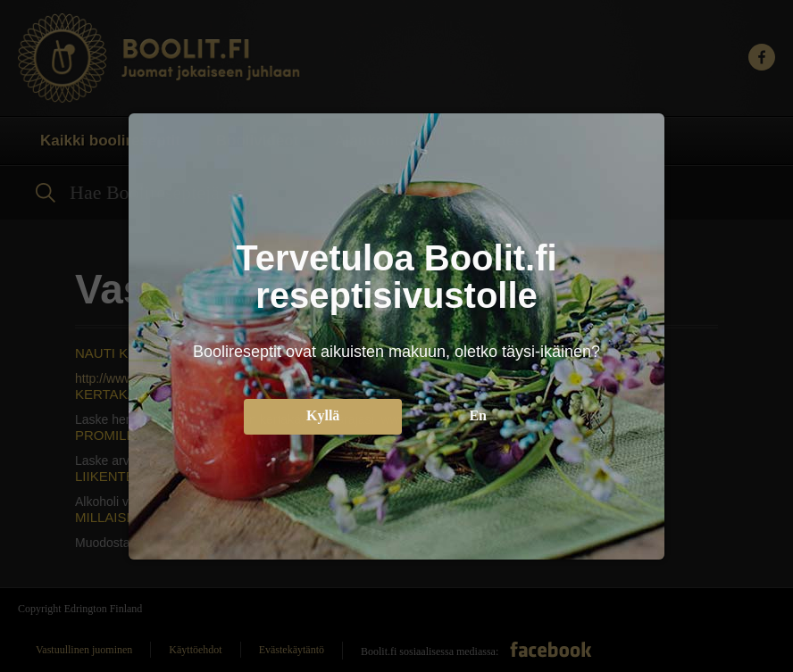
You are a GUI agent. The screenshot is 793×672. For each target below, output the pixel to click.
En (478, 413)
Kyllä (323, 413)
